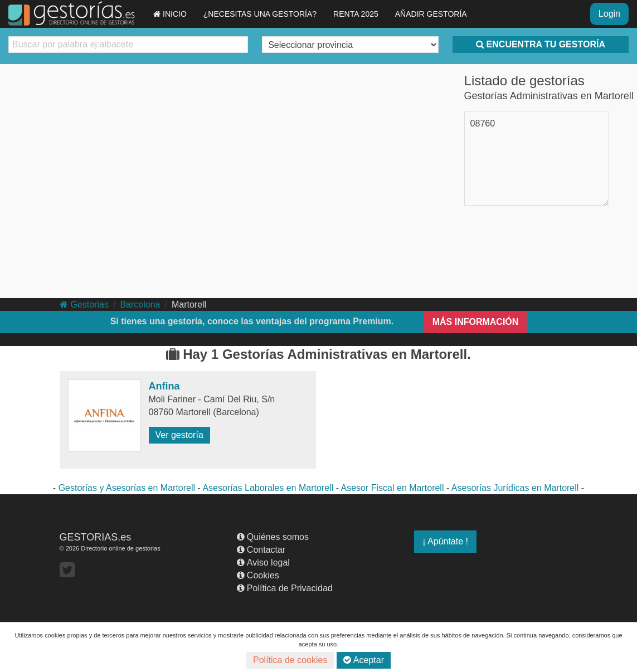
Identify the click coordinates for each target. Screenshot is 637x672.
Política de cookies (290, 660)
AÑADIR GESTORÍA (431, 14)
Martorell (189, 305)
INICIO (170, 14)
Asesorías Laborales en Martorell (268, 488)
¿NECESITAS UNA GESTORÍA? (260, 14)
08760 (483, 123)
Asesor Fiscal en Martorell (393, 488)
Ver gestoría (179, 435)
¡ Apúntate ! (445, 541)
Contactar (261, 550)
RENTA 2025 (356, 14)
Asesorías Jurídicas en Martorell (515, 488)
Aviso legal (263, 563)
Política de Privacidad (285, 588)
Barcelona (140, 305)
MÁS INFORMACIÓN (476, 322)
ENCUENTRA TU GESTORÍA (541, 44)
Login (609, 14)
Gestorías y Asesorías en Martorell (127, 488)
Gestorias (84, 305)
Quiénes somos (273, 537)
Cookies (258, 575)
